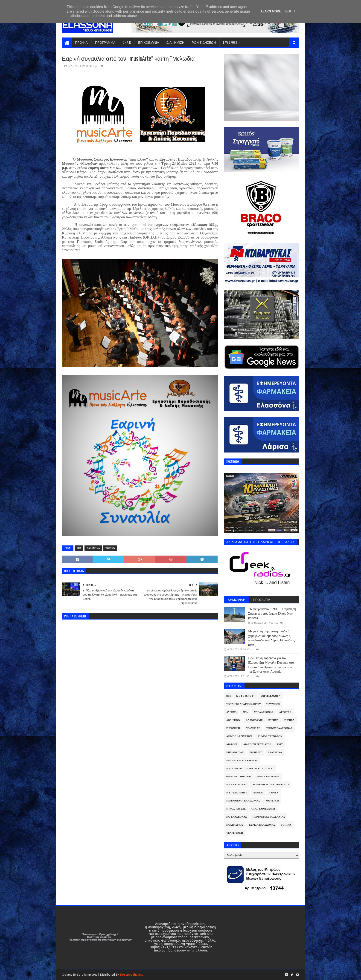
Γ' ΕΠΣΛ (289, 720)
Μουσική (272, 801)
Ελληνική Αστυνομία (242, 760)
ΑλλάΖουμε (254, 720)
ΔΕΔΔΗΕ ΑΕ (253, 728)
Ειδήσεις (256, 752)
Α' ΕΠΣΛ (231, 712)
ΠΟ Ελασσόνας (237, 817)
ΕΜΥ (280, 744)
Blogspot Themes (131, 975)
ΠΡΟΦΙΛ (81, 42)
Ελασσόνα (93, 548)
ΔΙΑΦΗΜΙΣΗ (175, 42)
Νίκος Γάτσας (236, 809)
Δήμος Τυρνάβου (270, 736)
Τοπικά (110, 548)
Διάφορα (232, 744)
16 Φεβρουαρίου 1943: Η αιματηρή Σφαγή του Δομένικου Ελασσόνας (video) (272, 613)
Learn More (271, 11)
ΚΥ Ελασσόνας (237, 785)
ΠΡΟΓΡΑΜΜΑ (105, 42)
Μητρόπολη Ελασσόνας (243, 801)
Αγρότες (285, 712)
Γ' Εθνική (233, 728)
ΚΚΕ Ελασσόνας (269, 777)
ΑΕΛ (245, 712)
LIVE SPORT (230, 42)
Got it (290, 11)
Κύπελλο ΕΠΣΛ (237, 793)
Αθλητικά (233, 720)
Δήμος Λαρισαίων (239, 736)
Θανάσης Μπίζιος (239, 777)
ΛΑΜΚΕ (258, 793)
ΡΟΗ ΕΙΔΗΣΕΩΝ (204, 42)
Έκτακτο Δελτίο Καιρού (244, 704)
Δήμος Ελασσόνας (279, 728)
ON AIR (127, 42)
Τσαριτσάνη (235, 833)
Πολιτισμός (235, 825)
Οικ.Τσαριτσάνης (263, 809)
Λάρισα (274, 793)
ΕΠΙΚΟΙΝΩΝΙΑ (149, 42)
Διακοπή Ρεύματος (257, 744)
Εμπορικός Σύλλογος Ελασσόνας (250, 768)
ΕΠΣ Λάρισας (235, 752)
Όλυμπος (273, 704)
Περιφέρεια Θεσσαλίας (269, 817)
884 (79, 548)
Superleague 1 (271, 696)
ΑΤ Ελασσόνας (263, 712)
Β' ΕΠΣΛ (274, 720)
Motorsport (246, 696)
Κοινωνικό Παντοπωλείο (271, 785)
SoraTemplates (87, 975)
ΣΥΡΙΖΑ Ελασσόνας (262, 825)
